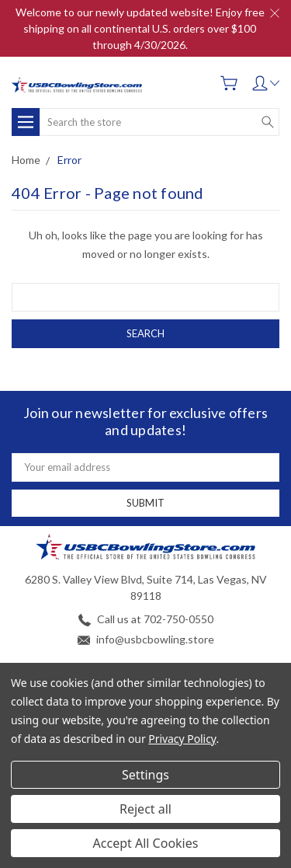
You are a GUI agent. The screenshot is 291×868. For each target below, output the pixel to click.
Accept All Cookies (146, 843)
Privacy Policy (182, 739)
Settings (145, 775)
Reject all (145, 809)
